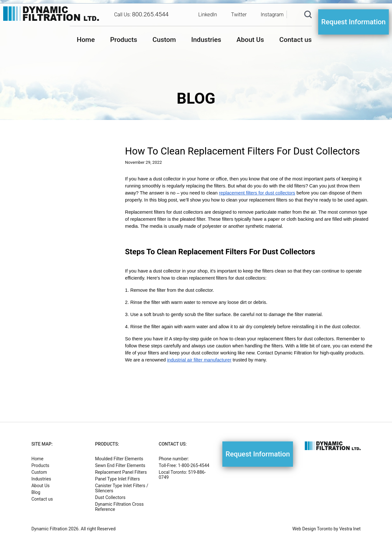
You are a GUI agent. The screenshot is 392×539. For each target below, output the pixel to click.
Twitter (239, 15)
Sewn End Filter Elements (120, 465)
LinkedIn (208, 15)
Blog (36, 492)
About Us (250, 40)
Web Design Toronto (312, 529)
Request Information (354, 22)
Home (86, 40)
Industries (206, 40)
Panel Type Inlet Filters (117, 479)
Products (124, 40)
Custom (164, 40)
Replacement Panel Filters (121, 472)
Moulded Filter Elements (119, 459)
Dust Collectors (110, 497)
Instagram (272, 15)
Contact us (295, 40)
